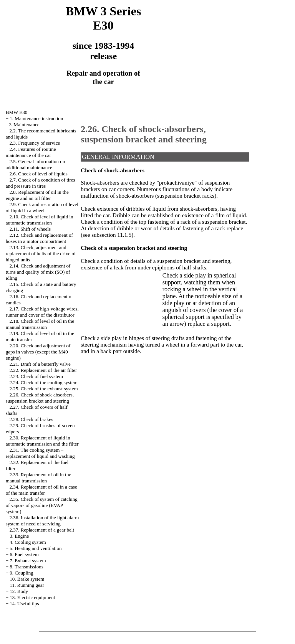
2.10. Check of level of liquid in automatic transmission (40, 220)
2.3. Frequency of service (35, 143)
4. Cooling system (28, 542)
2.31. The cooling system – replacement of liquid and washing (40, 453)
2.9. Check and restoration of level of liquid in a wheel (42, 207)
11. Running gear (27, 585)
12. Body (19, 591)
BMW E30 (17, 112)
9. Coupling (21, 573)
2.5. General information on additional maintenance (36, 164)
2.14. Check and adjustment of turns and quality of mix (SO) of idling (38, 272)
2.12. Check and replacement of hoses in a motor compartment (39, 238)
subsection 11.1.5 (111, 235)
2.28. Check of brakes (31, 419)
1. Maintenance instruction (36, 118)
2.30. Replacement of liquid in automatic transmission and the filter (42, 441)
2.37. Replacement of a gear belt (42, 530)
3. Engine (19, 536)
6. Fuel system (24, 554)
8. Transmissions (26, 567)
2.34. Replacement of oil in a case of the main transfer (41, 490)
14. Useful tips (24, 604)
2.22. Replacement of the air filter (43, 370)
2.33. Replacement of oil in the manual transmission (38, 478)
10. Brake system (27, 579)
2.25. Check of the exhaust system (44, 389)
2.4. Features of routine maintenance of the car (31, 152)
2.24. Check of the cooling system (44, 382)
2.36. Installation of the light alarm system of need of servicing (42, 521)
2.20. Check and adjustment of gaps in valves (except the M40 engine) (38, 352)
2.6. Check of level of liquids (39, 174)
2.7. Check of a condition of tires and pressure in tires (41, 183)
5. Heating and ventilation (36, 548)
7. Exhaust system (28, 561)
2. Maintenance (24, 125)
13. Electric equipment (32, 597)
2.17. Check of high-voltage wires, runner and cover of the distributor (42, 312)
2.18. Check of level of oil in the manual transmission (40, 324)
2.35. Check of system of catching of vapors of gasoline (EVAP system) (42, 505)
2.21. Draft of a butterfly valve (40, 364)
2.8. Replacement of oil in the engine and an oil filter (37, 195)
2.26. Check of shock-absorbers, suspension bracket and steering (40, 398)
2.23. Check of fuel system (36, 376)
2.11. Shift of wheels (30, 229)
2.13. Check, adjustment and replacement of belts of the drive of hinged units (41, 253)
